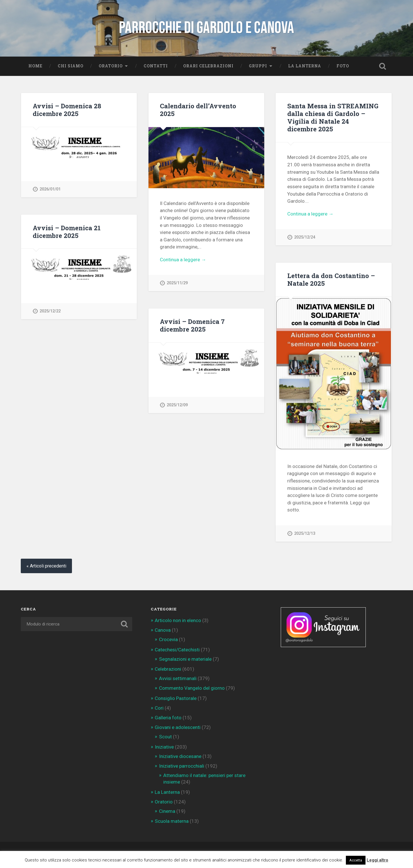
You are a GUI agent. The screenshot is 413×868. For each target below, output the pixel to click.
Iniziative (164, 747)
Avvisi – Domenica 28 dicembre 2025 (67, 110)
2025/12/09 (177, 405)
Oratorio (111, 66)
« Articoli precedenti (46, 566)
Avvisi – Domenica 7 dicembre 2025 (192, 325)
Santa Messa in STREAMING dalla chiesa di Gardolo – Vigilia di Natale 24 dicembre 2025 (333, 117)
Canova (163, 630)
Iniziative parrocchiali (182, 766)
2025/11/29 (177, 283)
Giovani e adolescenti (178, 727)
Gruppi (258, 66)
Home (35, 66)
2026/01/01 (50, 189)
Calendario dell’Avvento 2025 (198, 110)
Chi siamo (71, 66)
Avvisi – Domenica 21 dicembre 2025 (67, 232)
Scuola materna (172, 821)
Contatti (156, 66)
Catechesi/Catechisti (177, 650)
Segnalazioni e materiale (185, 659)
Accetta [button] (356, 860)
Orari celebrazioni (208, 66)
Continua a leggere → (183, 260)
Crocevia (168, 639)
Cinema (167, 811)
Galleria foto (168, 718)
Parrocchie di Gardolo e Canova (206, 28)
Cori (159, 708)
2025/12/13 (305, 534)
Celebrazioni (168, 669)
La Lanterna (305, 66)
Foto (343, 66)
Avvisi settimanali (178, 678)
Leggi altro (377, 860)
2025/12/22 (50, 311)
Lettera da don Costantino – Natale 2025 (331, 279)
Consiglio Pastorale (176, 698)
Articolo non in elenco (178, 620)
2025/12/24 (305, 237)
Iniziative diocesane (180, 756)
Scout (165, 737)
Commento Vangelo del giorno (192, 688)
